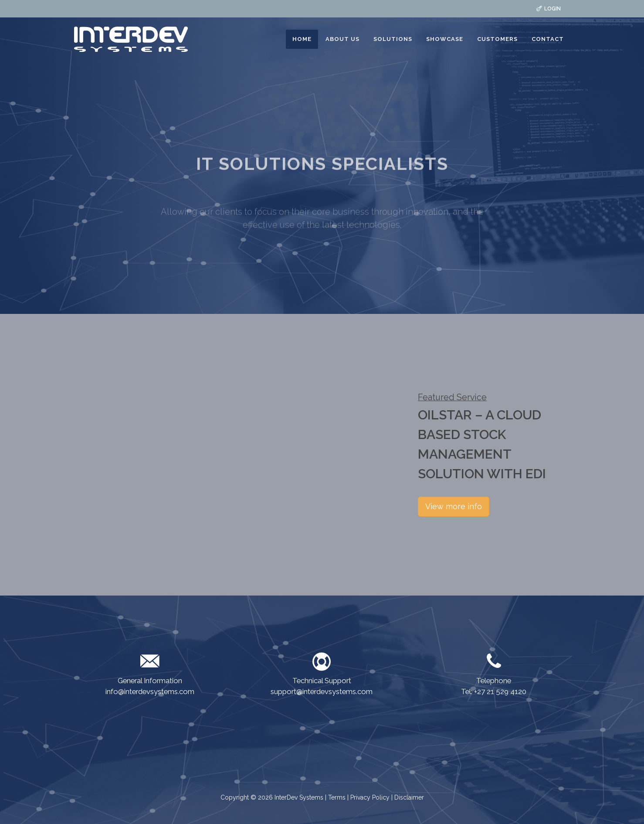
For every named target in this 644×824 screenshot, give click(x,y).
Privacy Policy (370, 797)
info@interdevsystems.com (150, 691)
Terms (338, 797)
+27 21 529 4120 (500, 691)
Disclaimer (409, 797)
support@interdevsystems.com (322, 691)
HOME (302, 39)
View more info (454, 506)
